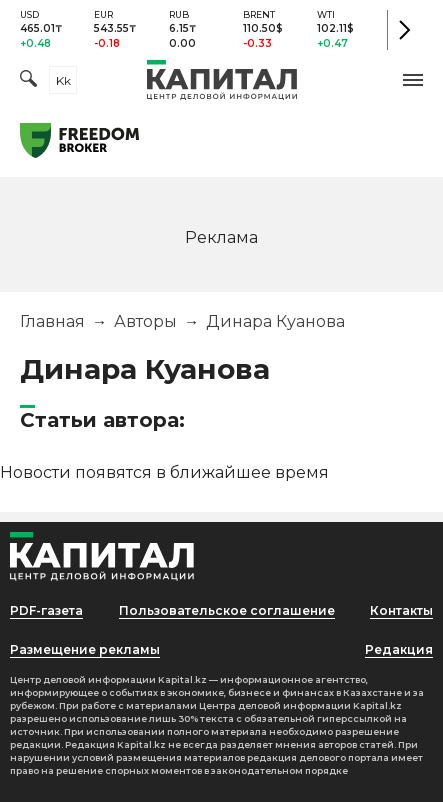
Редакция (399, 649)
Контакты (401, 610)
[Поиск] (28, 80)
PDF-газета (46, 610)
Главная (52, 321)
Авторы (145, 321)
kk (63, 80)
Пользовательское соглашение (227, 610)
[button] (413, 80)
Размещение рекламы (85, 649)
